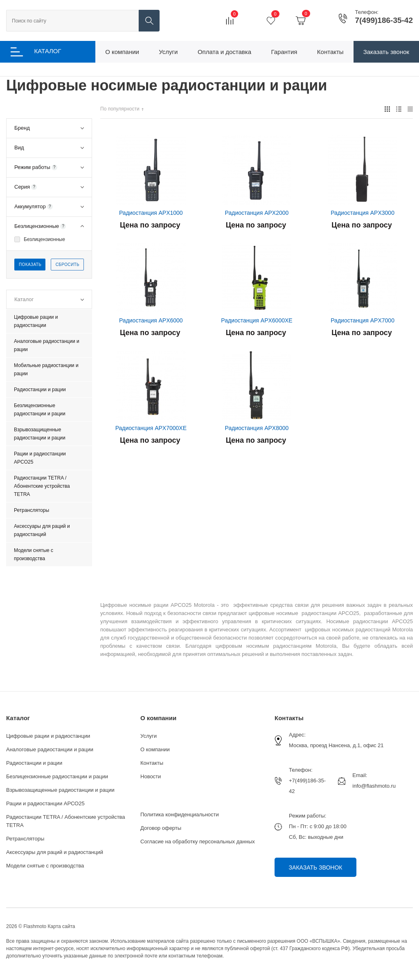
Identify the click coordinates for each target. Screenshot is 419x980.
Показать (30, 265)
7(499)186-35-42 (384, 20)
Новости (151, 776)
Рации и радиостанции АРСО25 (45, 803)
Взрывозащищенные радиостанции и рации (60, 790)
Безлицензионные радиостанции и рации (57, 776)
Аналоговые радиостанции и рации (50, 749)
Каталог (18, 718)
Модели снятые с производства (45, 866)
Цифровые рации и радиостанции (48, 736)
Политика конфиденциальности (180, 814)
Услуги (149, 736)
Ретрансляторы (25, 839)
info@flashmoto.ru (374, 786)
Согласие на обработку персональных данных (198, 841)
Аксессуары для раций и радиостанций (55, 852)
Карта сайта (62, 926)
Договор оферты (161, 828)
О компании (158, 718)
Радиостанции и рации (34, 763)
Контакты (152, 763)
